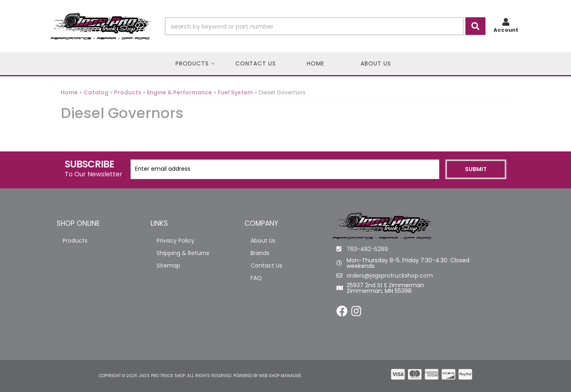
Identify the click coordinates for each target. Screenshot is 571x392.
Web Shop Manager (280, 376)
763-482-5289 (367, 249)
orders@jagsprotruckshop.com (390, 276)
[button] (325, 26)
